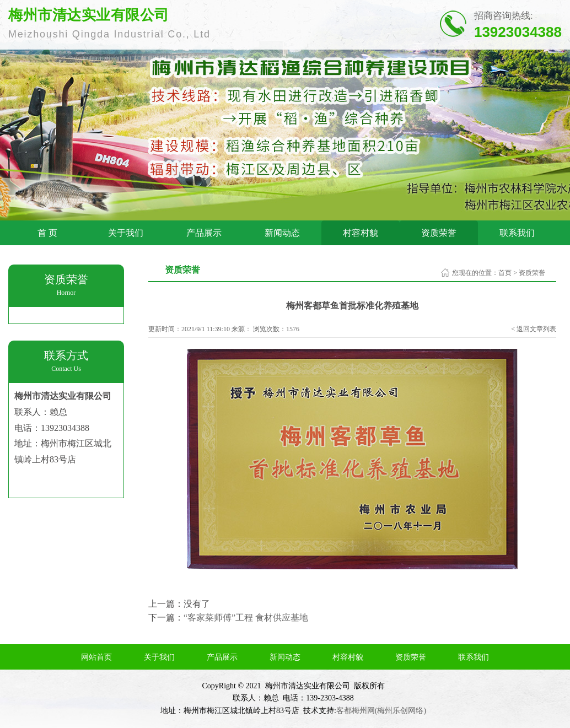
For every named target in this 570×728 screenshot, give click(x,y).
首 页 (47, 233)
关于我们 (126, 233)
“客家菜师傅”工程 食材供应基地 (246, 618)
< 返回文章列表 (534, 329)
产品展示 (204, 233)
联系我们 (517, 233)
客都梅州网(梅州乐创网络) (381, 711)
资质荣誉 (439, 233)
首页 (505, 273)
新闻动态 (282, 233)
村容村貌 (361, 233)
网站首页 (96, 657)
